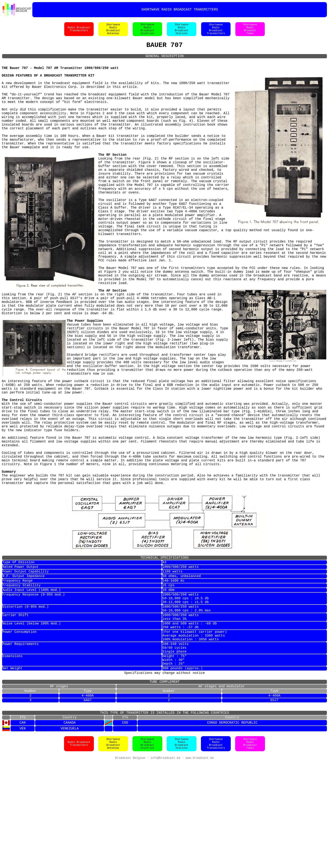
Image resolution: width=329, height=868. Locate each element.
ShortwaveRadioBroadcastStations (182, 31)
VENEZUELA (69, 834)
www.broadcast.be (200, 864)
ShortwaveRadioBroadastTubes (250, 31)
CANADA (70, 828)
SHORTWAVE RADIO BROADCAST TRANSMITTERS (180, 10)
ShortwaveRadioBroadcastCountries (147, 31)
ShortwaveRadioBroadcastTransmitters (216, 31)
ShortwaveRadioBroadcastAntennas (113, 31)
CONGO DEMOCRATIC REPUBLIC (232, 828)
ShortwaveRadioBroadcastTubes (250, 849)
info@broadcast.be (165, 864)
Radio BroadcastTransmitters (79, 31)
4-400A (88, 796)
